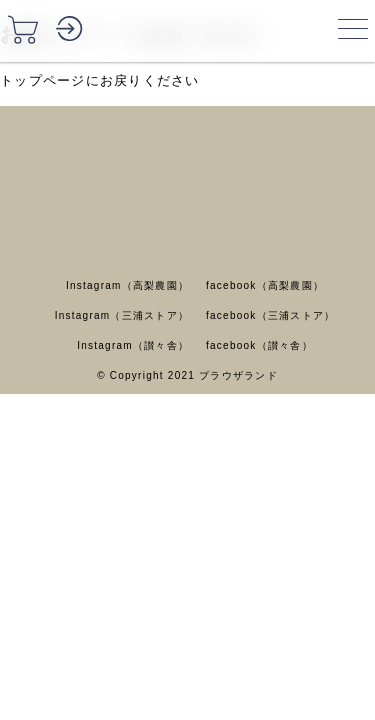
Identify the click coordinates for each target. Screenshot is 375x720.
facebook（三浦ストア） (270, 315)
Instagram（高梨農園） (127, 285)
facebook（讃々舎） (259, 345)
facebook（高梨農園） (265, 285)
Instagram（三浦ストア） (122, 315)
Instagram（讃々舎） (133, 345)
